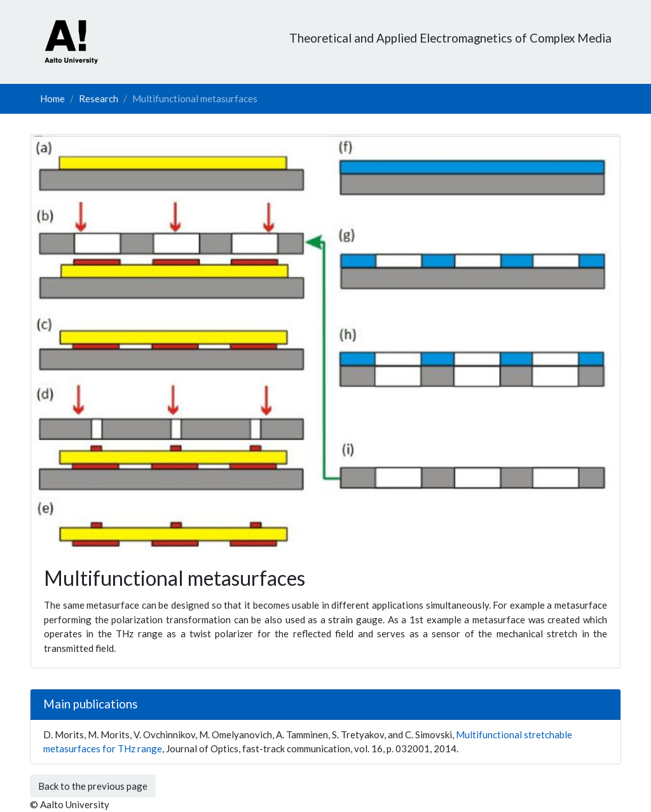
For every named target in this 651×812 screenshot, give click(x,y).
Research (99, 98)
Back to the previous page (93, 786)
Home (52, 98)
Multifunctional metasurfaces (195, 98)
